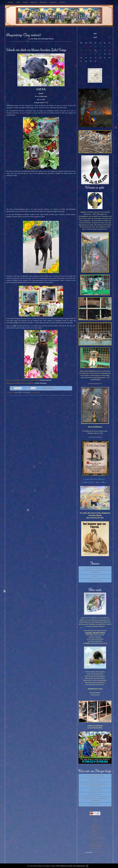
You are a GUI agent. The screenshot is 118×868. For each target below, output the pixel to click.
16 (95, 54)
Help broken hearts (95, 804)
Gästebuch (63, 2)
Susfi (95, 818)
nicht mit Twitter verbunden (29, 388)
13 (81, 54)
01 (91, 47)
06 (81, 50)
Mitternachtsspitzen (95, 833)
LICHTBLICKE (95, 572)
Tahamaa (95, 835)
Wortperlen (95, 825)
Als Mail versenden (47, 388)
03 (100, 47)
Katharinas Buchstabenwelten (95, 837)
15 (91, 54)
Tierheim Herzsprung (95, 794)
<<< (81, 37)
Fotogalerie (53, 2)
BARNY (95, 576)
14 (86, 54)
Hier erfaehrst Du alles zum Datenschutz (71, 866)
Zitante (95, 823)
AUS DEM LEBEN (95, 580)
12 (109, 50)
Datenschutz (43, 2)
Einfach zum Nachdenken (95, 846)
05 (109, 47)
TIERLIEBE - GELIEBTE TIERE (95, 568)
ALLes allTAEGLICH (95, 827)
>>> (110, 37)
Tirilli (95, 820)
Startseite (10, 2)
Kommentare (34, 392)
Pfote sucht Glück (95, 780)
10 (100, 50)
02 (96, 47)
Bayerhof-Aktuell (95, 844)
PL (39, 392)
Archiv (18, 2)
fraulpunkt (95, 829)
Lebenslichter (10, 392)
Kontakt (25, 2)
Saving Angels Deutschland (95, 776)
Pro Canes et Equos (95, 790)
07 (86, 50)
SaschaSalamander (95, 848)
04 (105, 47)
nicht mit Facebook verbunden (12, 388)
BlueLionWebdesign (99, 852)
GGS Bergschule (95, 842)
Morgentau (95, 840)
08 (91, 50)
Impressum (34, 2)
